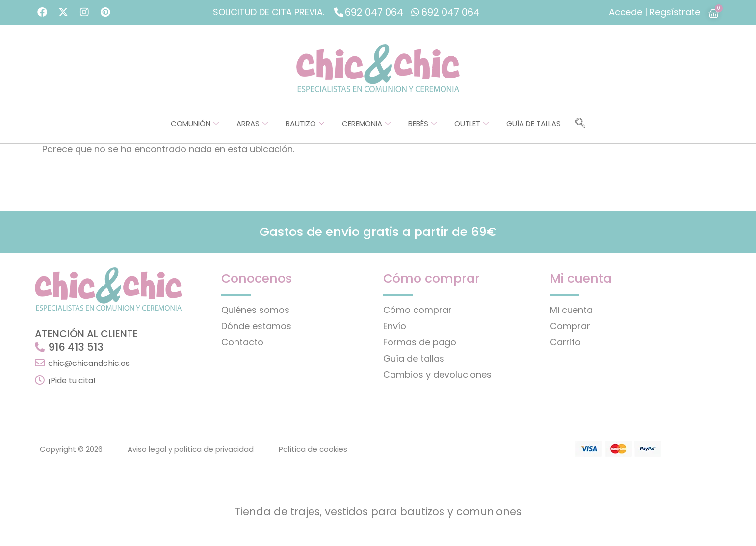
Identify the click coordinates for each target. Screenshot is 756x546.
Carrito (565, 342)
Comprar (570, 326)
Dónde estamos (256, 326)
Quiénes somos (255, 310)
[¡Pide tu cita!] (40, 380)
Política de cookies (313, 449)
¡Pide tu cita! (72, 380)
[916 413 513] (40, 347)
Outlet (471, 123)
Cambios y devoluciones (437, 375)
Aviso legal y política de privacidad (191, 449)
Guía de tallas (534, 123)
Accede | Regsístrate (654, 12)
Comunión (195, 123)
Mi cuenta (571, 310)
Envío (395, 326)
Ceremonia (366, 123)
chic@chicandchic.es (89, 363)
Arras (252, 123)
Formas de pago (420, 342)
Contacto (242, 342)
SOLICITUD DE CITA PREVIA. (269, 12)
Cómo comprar (417, 310)
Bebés (422, 123)
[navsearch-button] (580, 124)
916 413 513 (76, 347)
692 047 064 (374, 12)
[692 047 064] (339, 12)
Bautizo (305, 123)
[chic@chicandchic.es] (40, 363)
